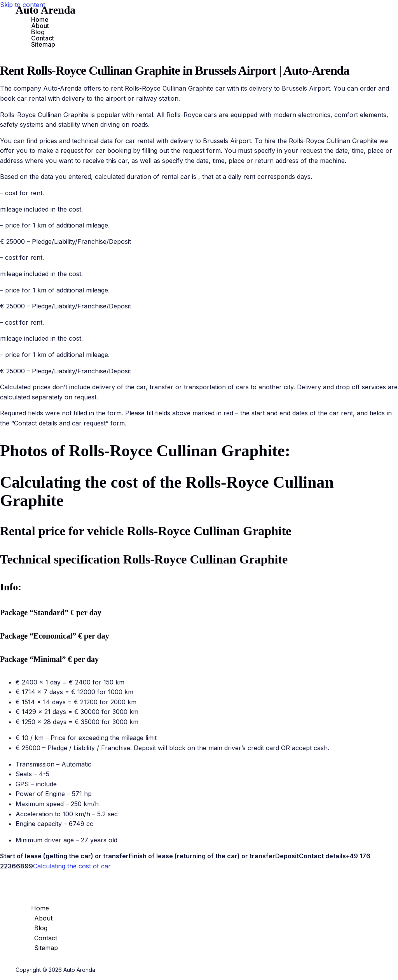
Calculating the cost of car (72, 866)
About (40, 26)
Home (40, 19)
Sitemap (43, 44)
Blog (38, 32)
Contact (43, 38)
